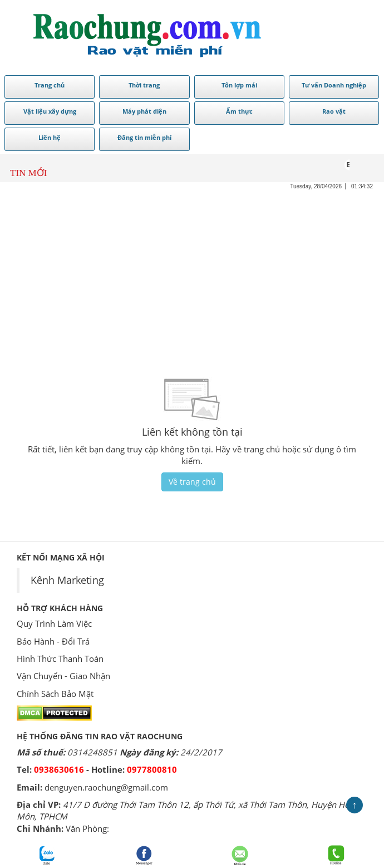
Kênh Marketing (67, 580)
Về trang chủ (192, 482)
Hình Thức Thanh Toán (60, 659)
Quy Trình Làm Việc (54, 623)
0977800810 (152, 769)
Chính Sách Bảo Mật (55, 694)
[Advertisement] (192, 269)
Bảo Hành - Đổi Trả (53, 641)
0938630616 (59, 769)
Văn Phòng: (87, 828)
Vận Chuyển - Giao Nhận (63, 676)
